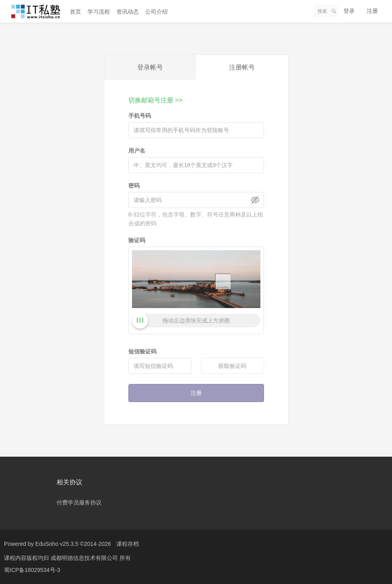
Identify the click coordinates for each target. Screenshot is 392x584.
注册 (372, 11)
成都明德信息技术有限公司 (85, 558)
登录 (349, 11)
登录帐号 (150, 67)
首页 (75, 12)
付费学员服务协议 (79, 502)
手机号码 (140, 116)
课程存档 (128, 544)
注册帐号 (242, 67)
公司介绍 (156, 12)
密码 (134, 186)
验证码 (137, 240)
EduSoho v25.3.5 (57, 544)
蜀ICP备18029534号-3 (32, 570)
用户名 (137, 151)
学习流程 (99, 12)
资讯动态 (128, 12)
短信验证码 (142, 351)
